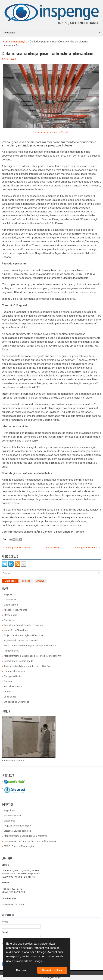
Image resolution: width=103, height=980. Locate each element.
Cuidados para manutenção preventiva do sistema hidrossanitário (47, 53)
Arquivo (40, 581)
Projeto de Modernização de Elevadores (24, 635)
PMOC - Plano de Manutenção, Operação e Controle (30, 646)
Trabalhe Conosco (13, 686)
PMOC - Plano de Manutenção (19, 846)
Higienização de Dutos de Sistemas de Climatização (31, 841)
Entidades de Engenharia (16, 702)
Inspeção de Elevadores (16, 630)
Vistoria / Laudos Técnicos (17, 831)
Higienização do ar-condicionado (21, 640)
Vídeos (7, 692)
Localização (10, 697)
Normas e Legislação (15, 671)
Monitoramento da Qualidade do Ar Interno (26, 836)
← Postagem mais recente (16, 548)
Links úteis (10, 581)
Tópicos (26, 581)
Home (6, 42)
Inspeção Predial (12, 816)
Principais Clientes (13, 676)
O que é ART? (11, 600)
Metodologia (10, 615)
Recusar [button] (21, 970)
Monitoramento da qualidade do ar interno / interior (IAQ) (33, 656)
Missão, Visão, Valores (15, 610)
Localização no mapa (13, 904)
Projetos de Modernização (17, 826)
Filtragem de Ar (12, 651)
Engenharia (10, 810)
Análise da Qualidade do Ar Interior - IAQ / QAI (27, 666)
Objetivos (9, 620)
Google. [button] (38, 961)
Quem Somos (11, 605)
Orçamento (10, 681)
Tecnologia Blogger (52, 978)
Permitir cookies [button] (52, 970)
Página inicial (52, 548)
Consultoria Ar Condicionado (19, 661)
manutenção (20, 42)
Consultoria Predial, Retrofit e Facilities (23, 625)
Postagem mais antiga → (87, 548)
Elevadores (10, 821)
